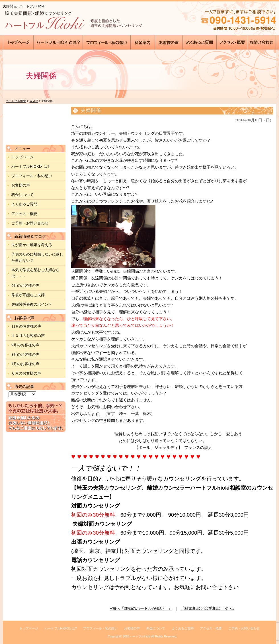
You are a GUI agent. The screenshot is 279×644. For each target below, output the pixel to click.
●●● (18, 42)
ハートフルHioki (140, 636)
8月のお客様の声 (25, 354)
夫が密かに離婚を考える (32, 245)
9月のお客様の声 (25, 286)
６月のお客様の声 (26, 373)
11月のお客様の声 (26, 326)
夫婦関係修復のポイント (32, 304)
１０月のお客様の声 (28, 336)
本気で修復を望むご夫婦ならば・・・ (35, 273)
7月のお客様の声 (25, 364)
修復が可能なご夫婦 (28, 295)
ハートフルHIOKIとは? (30, 166)
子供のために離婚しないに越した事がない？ (37, 257)
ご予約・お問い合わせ (30, 223)
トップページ (22, 157)
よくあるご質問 (24, 204)
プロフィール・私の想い (32, 176)
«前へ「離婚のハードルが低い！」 (141, 608)
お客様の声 (21, 185)
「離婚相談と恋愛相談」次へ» (208, 608)
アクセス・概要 (24, 214)
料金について (22, 195)
